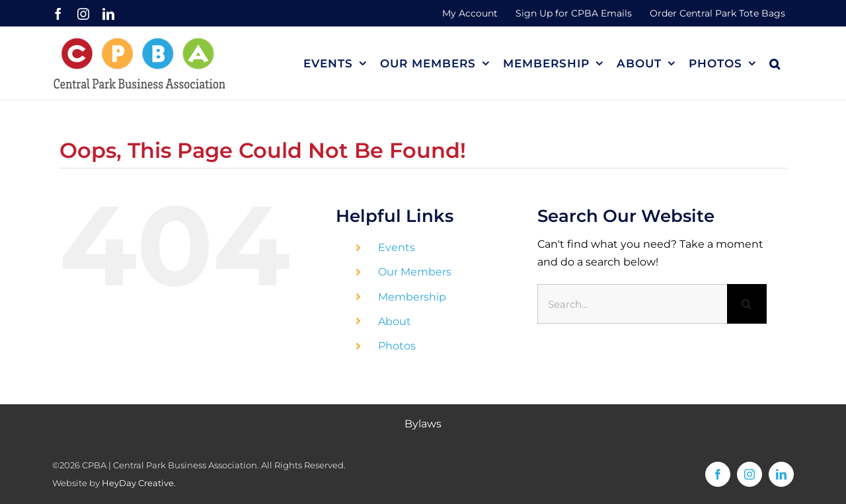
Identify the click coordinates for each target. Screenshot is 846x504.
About (395, 321)
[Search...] (632, 304)
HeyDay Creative (138, 483)
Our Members (415, 272)
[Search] (747, 304)
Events (397, 247)
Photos (397, 346)
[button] (775, 63)
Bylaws (423, 424)
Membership (412, 297)
